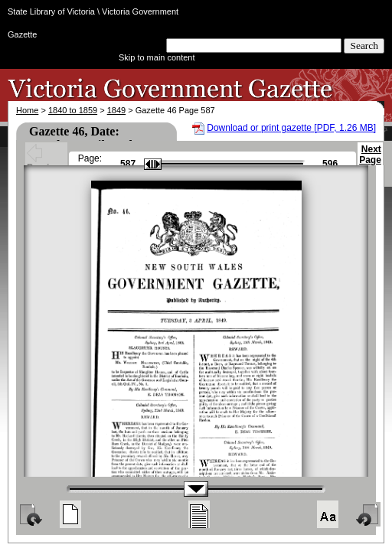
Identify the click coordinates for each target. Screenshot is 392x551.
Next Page (370, 161)
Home (27, 110)
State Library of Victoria (51, 11)
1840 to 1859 (73, 110)
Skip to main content (157, 57)
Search (364, 46)
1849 (116, 110)
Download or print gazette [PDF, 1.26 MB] (291, 128)
